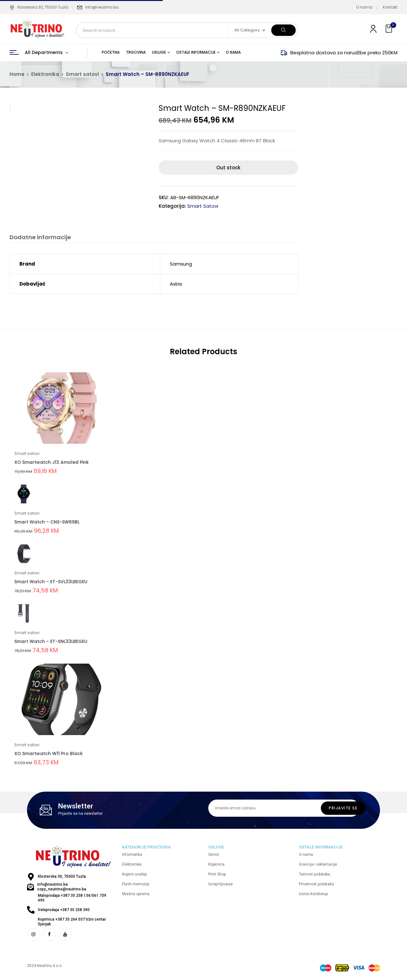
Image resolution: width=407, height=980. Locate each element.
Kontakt (390, 7)
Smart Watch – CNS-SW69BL (47, 522)
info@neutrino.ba (102, 7)
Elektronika (45, 74)
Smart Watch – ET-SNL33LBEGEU (51, 641)
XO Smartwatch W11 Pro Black (48, 754)
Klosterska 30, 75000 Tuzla (39, 7)
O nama (364, 7)
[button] (390, 29)
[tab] (40, 238)
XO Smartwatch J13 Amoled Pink (52, 462)
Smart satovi (82, 74)
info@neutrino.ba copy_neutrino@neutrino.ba (62, 887)
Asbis (176, 284)
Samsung (181, 264)
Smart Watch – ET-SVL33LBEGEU (51, 582)
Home (17, 74)
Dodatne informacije (40, 237)
